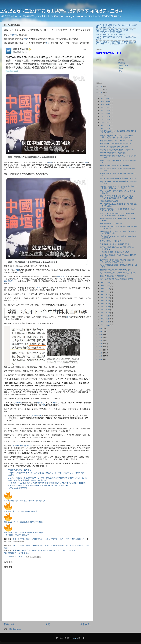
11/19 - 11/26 (105, 116)
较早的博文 (86, 624)
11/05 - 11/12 (105, 122)
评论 (40, 416)
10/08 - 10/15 (105, 286)
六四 (33, 437)
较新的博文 (9, 624)
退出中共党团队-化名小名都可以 (16, 553)
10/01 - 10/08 (105, 289)
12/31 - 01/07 (105, 98)
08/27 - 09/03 (105, 304)
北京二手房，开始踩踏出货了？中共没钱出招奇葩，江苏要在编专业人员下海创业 (117, 215)
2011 (101, 359)
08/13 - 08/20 (105, 310)
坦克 (44, 405)
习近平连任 (8, 281)
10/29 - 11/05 (105, 125)
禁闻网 (121, 68)
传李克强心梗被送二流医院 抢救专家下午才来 (116, 141)
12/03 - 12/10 (105, 110)
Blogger (75, 638)
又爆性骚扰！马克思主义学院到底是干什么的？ (117, 244)
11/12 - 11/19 (105, 119)
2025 (101, 89)
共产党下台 (67, 550)
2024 (101, 92)
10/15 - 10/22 (105, 283)
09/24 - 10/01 (105, 292)
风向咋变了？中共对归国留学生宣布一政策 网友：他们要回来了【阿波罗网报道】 (118, 261)
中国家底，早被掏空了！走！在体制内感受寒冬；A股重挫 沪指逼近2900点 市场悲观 (118, 187)
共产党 (59, 550)
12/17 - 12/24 (105, 104)
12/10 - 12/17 (105, 107)
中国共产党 (26, 550)
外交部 (70, 167)
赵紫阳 (40, 403)
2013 (101, 353)
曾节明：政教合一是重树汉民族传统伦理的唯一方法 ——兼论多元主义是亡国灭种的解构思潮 (117, 31)
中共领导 (61, 276)
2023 (101, 95)
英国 (54, 403)
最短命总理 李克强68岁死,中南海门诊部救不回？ (118, 150)
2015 (101, 347)
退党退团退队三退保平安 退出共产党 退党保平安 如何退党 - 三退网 (61, 11)
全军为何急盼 (18, 488)
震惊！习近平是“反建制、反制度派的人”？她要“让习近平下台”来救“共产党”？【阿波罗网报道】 (49, 539)
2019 (101, 335)
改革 (68, 317)
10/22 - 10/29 (105, 128)
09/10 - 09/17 (105, 298)
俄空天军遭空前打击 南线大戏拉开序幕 (114, 276)
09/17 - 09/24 (105, 295)
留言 (39, 288)
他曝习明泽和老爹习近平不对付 (111, 223)
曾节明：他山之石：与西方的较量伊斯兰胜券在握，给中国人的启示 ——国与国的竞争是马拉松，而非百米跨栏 (116, 43)
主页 (48, 624)
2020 (101, 332)
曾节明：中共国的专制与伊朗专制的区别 (111, 34)
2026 (101, 86)
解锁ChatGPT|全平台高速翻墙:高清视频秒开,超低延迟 (25, 522)
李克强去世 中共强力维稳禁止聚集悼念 (114, 147)
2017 (101, 341)
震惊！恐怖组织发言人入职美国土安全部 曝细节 (117, 279)
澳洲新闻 (122, 63)
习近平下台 (41, 550)
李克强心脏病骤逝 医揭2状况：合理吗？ (114, 153)
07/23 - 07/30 (105, 319)
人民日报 (33, 416)
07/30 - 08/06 (105, 316)
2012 (101, 356)
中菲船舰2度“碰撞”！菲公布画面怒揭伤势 (115, 252)
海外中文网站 (123, 66)
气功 (120, 71)
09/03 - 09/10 (105, 301)
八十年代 (18, 403)
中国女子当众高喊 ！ (21, 470)
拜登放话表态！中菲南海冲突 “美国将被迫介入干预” (119, 178)
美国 (48, 43)
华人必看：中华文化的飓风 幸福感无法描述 (21, 511)
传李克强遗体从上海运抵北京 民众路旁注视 (116, 144)
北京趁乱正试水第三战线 (109, 201)
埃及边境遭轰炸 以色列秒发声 (111, 241)
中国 (50, 162)
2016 (101, 344)
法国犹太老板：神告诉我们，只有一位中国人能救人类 (25, 501)
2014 (101, 350)
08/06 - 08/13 (105, 313)
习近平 (85, 162)
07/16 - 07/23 (105, 322)
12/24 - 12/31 (105, 101)
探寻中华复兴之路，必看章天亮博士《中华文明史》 (24, 533)
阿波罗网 (13, 35)
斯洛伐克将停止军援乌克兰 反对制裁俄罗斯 (116, 166)
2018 (101, 338)
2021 (101, 329)
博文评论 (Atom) (15, 629)
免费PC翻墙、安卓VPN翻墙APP (17, 535)
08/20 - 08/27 (105, 307)
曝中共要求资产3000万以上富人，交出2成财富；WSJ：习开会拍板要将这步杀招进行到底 (118, 137)
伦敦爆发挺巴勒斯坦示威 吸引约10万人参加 (116, 270)
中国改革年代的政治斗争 (22, 446)
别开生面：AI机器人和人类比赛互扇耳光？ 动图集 (118, 273)
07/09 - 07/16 (105, 325)
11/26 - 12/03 (105, 113)
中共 (25, 39)
